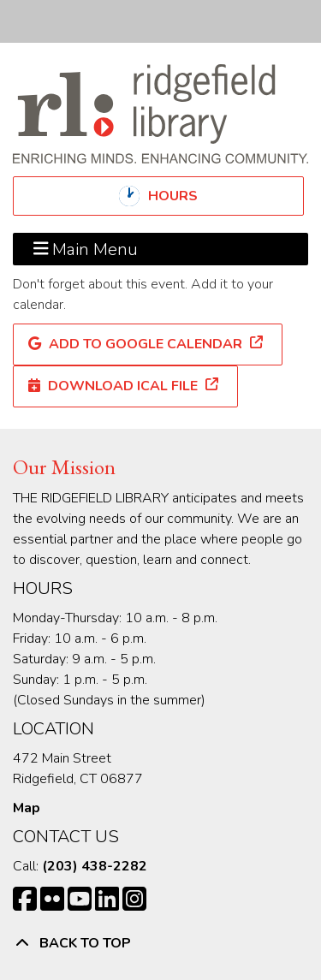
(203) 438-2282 (95, 866)
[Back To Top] (160, 943)
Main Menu (86, 249)
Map (27, 808)
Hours (187, 196)
